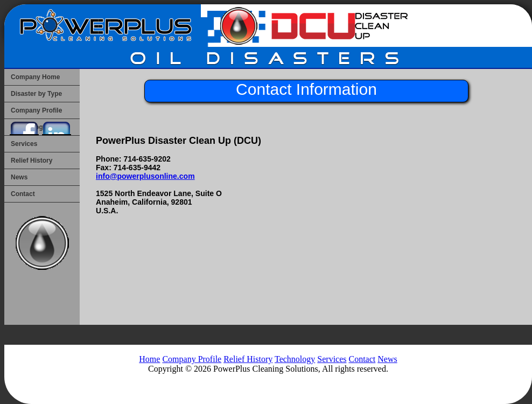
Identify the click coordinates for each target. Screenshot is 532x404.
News (19, 177)
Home (149, 359)
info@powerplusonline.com (145, 176)
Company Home (35, 77)
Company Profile (192, 359)
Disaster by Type (36, 94)
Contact (23, 194)
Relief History (31, 161)
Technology (295, 359)
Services (24, 144)
